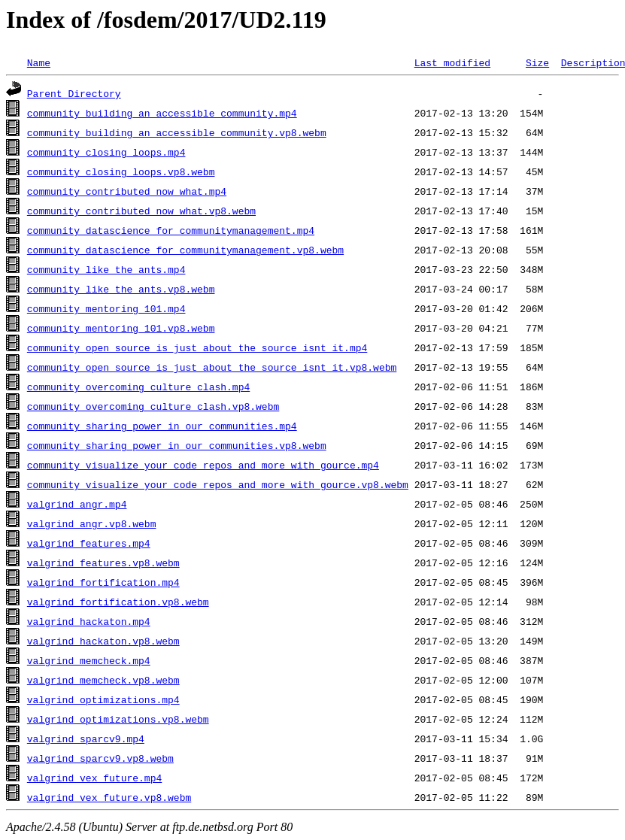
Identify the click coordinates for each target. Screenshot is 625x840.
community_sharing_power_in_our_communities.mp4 (162, 426)
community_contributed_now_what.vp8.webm (141, 211)
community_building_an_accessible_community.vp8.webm (177, 132)
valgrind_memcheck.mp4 (89, 660)
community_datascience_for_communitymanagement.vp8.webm (185, 250)
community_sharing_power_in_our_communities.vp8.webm (177, 445)
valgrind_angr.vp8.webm (92, 523)
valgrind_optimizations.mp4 (103, 699)
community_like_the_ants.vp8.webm (121, 289)
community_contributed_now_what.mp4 (127, 191)
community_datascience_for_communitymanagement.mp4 (171, 230)
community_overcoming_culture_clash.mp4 (138, 387)
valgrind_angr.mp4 (77, 504)
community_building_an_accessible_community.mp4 (162, 113)
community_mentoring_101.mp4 (106, 308)
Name (39, 62)
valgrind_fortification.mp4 (103, 582)
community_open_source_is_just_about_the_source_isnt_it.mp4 (197, 347)
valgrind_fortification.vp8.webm (118, 602)
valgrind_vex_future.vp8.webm (109, 797)
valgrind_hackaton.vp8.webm (103, 641)
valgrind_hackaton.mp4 (89, 621)
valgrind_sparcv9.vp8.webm (100, 758)
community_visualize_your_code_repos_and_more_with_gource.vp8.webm (218, 484)
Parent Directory (74, 93)
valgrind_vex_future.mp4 (94, 778)
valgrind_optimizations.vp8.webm (118, 719)
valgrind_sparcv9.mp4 (86, 738)
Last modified (452, 62)
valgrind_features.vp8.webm (103, 563)
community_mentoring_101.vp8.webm (121, 328)
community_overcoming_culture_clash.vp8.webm (153, 406)
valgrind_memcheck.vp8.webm (103, 680)
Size (537, 62)
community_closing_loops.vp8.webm (121, 171)
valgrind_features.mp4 (89, 543)
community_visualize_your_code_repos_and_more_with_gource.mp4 (203, 465)
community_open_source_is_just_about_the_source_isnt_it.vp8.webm (212, 367)
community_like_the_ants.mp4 (106, 269)
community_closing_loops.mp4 (106, 152)
